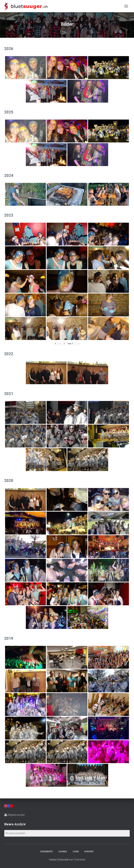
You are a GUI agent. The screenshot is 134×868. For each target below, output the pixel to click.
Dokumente (46, 852)
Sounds (63, 852)
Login (76, 852)
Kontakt (89, 852)
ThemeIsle (79, 860)
